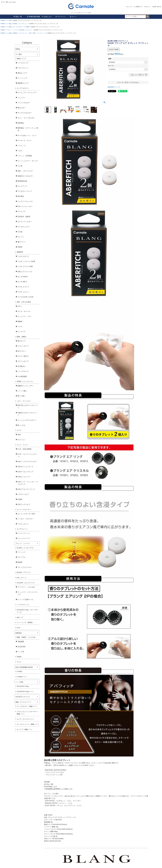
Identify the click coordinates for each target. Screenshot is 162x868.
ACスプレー (22, 351)
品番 (110, 59)
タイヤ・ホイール (24, 311)
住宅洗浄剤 (21, 647)
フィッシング (22, 78)
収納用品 (21, 123)
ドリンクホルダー (24, 103)
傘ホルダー (21, 108)
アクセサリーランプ (25, 191)
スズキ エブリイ (23, 287)
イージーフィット (24, 533)
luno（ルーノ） (22, 578)
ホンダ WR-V (22, 282)
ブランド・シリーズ (12, 30)
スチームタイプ (23, 361)
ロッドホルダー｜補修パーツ (27, 706)
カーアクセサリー (18, 27)
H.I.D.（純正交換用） (25, 449)
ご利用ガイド (139, 7)
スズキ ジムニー (23, 292)
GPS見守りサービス (23, 697)
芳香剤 (27, 27)
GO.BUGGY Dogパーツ (25, 691)
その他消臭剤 (22, 376)
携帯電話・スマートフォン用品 (28, 129)
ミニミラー (21, 98)
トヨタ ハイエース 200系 (26, 261)
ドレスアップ (22, 186)
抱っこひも (21, 425)
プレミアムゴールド (25, 567)
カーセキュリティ (24, 227)
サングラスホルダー (25, 113)
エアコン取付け (23, 356)
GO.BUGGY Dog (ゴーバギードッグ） (28, 611)
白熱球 (20, 499)
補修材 (20, 321)
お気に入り (47, 17)
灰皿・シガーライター (25, 171)
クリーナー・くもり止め (26, 587)
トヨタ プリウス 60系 (25, 266)
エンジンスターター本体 (26, 514)
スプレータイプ (23, 346)
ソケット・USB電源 (25, 156)
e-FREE (19, 672)
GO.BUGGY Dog (23, 686)
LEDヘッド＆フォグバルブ (27, 461)
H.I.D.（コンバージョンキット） (27, 455)
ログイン (148, 7)
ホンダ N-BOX (23, 277)
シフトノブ (21, 146)
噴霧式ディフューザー (25, 386)
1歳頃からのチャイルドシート (27, 414)
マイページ (60, 17)
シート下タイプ (23, 371)
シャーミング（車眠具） (25, 622)
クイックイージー (24, 538)
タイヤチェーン (22, 529)
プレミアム (21, 557)
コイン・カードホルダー (26, 118)
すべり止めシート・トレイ (27, 135)
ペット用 (21, 652)
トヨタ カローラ (23, 256)
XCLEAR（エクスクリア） (26, 583)
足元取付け (21, 366)
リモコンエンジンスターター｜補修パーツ (28, 713)
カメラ (19, 430)
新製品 (18, 49)
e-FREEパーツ (22, 677)
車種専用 (20, 252)
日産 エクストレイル (25, 272)
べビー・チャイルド (24, 401)
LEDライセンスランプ (25, 472)
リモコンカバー (23, 524)
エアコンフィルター (25, 222)
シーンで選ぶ (22, 391)
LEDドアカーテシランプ (26, 489)
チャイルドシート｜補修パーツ (28, 724)
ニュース (130, 7)
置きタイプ (21, 341)
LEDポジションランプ (25, 467)
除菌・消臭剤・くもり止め (26, 637)
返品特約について (114, 87)
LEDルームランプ (24, 477)
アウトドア (21, 211)
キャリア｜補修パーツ (25, 729)
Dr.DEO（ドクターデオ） (26, 548)
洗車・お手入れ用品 (24, 302)
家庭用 (20, 562)
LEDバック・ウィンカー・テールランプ (28, 483)
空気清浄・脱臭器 (24, 217)
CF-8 (18, 628)
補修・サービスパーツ (23, 702)
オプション (21, 440)
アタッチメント (23, 68)
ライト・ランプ (22, 445)
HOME (3, 21)
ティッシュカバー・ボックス (28, 161)
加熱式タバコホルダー (25, 176)
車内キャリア (22, 73)
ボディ (20, 306)
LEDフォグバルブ (24, 504)
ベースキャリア (23, 63)
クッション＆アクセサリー (27, 420)
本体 (19, 435)
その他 (20, 232)
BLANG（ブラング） (26, 30)
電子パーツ (21, 242)
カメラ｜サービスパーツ (25, 719)
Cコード (111, 66)
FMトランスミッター (25, 206)
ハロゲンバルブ (23, 494)
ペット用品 (19, 682)
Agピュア (20, 617)
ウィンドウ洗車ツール (25, 600)
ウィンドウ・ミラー (25, 316)
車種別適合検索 (34, 17)
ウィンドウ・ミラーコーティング (28, 593)
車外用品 (21, 196)
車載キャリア (21, 59)
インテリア (21, 332)
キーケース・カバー (25, 140)
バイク (20, 327)
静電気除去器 (22, 181)
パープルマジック (23, 605)
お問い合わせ (157, 7)
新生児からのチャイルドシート (28, 406)
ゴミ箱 (20, 166)
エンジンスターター (24, 509)
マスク (19, 662)
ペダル (20, 151)
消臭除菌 (21, 642)
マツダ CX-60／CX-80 (25, 297)
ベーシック (21, 552)
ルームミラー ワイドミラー (27, 93)
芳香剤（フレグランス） (20, 24)
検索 (148, 17)
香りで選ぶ (33, 33)
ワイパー (21, 237)
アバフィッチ (42, 33)
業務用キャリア (23, 83)
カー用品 (9, 21)
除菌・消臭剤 (21, 337)
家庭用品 (19, 633)
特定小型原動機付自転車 (24, 667)
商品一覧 (18, 17)
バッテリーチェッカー (25, 201)
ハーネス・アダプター (25, 519)
